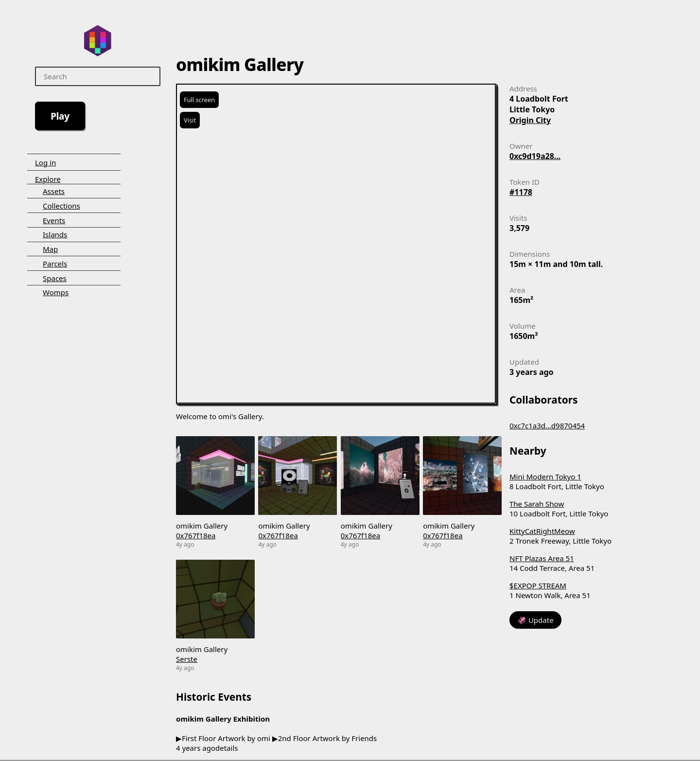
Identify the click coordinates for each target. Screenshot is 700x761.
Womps (56, 292)
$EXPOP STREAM (538, 585)
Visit (190, 120)
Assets (54, 191)
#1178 (521, 192)
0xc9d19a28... (535, 156)
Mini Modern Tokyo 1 (545, 477)
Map (50, 249)
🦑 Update (535, 620)
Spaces (55, 278)
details (227, 748)
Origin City (530, 120)
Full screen (199, 100)
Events (54, 220)
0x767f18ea (196, 535)
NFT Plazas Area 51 (542, 558)
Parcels (55, 264)
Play (60, 116)
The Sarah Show (537, 504)
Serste (187, 659)
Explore (48, 179)
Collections (61, 206)
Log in (45, 162)
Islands (55, 234)
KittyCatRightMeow (542, 531)
